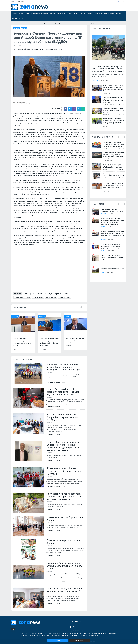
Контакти (76, 627)
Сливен (25, 23)
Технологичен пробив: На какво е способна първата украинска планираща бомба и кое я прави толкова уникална (113, 155)
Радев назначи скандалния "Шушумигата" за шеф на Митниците (112, 210)
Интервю (65, 13)
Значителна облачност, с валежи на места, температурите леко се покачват (113, 111)
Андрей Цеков (38, 297)
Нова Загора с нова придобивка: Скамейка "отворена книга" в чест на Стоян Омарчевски (64, 497)
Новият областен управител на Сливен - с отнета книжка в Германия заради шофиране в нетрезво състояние (63, 446)
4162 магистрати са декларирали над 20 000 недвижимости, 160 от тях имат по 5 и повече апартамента (108, 69)
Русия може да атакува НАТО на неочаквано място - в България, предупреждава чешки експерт (111, 246)
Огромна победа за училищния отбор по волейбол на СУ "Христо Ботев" (64, 566)
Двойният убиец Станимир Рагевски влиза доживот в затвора (114, 175)
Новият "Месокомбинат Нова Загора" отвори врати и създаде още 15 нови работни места (64, 392)
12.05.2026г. (112, 226)
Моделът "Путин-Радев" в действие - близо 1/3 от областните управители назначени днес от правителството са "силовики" (112, 234)
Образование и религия (114, 13)
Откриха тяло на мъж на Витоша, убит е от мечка (113, 269)
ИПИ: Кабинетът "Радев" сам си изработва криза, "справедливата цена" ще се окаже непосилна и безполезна (113, 88)
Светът (28, 13)
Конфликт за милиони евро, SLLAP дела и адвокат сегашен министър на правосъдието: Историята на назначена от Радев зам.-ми (112, 221)
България (21, 13)
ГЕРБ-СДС (49, 294)
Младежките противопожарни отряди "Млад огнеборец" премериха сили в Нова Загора (63, 367)
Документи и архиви (74, 13)
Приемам (58, 640)
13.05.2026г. (112, 239)
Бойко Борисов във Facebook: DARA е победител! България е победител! (75, 340)
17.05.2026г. (111, 250)
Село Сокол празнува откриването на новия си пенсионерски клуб (65, 590)
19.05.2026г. (104, 81)
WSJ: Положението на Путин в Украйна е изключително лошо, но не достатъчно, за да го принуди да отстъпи (114, 100)
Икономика (34, 13)
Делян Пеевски (51, 297)
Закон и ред (102, 13)
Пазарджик (42, 316)
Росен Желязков (64, 297)
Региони (20, 18)
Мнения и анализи (56, 13)
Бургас (105, 178)
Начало (14, 23)
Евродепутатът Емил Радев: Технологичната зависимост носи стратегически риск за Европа (113, 145)
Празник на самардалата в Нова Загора (64, 542)
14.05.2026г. (110, 263)
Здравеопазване (93, 13)
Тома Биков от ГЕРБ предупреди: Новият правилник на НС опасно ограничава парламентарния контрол (22, 342)
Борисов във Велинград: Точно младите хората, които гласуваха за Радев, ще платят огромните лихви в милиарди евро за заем (49, 342)
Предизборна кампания (22, 297)
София (102, 272)
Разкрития (84, 13)
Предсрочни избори (62, 294)
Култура (14, 18)
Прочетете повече (56, 382)
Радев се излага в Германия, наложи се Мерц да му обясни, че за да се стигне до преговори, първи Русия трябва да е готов (114, 121)
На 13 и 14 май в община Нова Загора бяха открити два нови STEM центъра (63, 417)
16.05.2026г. (111, 213)
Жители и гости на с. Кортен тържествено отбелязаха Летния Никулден (64, 471)
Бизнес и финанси (44, 13)
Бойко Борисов (29, 294)
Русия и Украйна (108, 105)
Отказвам (79, 640)
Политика (15, 13)
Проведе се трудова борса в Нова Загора (65, 519)
